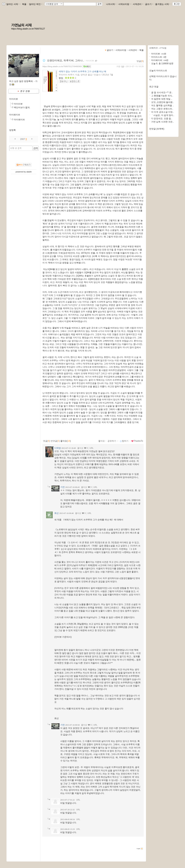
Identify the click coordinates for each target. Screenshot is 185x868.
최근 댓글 (154, 87)
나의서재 (111, 4)
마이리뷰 (14, 99)
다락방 (58, 448)
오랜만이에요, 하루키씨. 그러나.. (65, 60)
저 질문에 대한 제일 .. (162, 99)
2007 (23, 139)
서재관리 (138, 4)
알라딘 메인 (36, 4)
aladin (29, 172)
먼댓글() (55, 441)
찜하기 (124, 441)
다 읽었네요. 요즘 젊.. (162, 119)
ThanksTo (137, 441)
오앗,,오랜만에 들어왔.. (163, 102)
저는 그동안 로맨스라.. (162, 109)
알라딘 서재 (13, 4)
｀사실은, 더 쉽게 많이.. (163, 115)
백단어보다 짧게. (22, 107)
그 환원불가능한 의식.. (162, 96)
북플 (24, 4)
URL (92, 448)
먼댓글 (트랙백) (157, 129)
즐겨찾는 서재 (163, 4)
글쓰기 (149, 4)
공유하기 (112, 441)
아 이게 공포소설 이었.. (163, 112)
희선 (57, 513)
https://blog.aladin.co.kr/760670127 (28, 29)
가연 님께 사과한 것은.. (163, 122)
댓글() (140, 61)
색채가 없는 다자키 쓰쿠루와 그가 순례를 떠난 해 (82, 71)
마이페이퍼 (15, 115)
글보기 (110, 50)
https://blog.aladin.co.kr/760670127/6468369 (62, 66)
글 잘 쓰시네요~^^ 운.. (162, 92)
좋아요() (65, 441)
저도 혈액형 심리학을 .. (163, 105)
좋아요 (102, 441)
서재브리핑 (124, 4)
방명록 (12, 130)
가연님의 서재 (21, 25)
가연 (118, 66)
